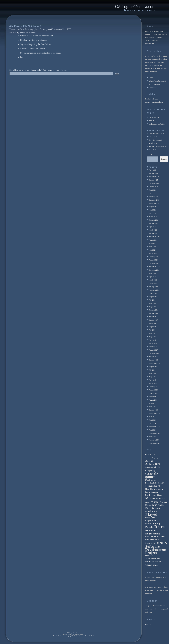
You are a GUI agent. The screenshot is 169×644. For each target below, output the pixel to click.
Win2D (151, 81)
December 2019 (154, 263)
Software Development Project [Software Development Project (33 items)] (156, 550)
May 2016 (152, 377)
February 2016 (154, 387)
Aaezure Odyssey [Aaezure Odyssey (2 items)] (152, 458)
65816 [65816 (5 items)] (148, 455)
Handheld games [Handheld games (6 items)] (154, 489)
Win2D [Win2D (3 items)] (155, 562)
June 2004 (152, 437)
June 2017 (152, 333)
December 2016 (154, 353)
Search (149, 155)
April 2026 (153, 170)
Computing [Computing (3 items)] (150, 471)
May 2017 (152, 337)
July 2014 (152, 417)
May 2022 (152, 210)
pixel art (152, 121)
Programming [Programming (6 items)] (153, 523)
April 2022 (153, 213)
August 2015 (153, 400)
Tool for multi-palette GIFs (158, 147)
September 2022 (154, 203)
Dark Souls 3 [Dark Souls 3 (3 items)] (151, 483)
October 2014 (153, 410)
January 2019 (153, 287)
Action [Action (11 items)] (149, 461)
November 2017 (154, 317)
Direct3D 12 (153, 88)
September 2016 (154, 363)
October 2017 (153, 320)
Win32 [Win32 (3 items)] (162, 562)
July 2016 (152, 370)
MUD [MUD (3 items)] (147, 502)
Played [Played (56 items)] (151, 514)
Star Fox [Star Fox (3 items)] (149, 556)
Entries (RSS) (67, 634)
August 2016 (153, 367)
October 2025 (153, 180)
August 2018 (153, 297)
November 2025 (154, 177)
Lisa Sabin (75, 636)
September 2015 (154, 397)
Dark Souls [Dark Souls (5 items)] (151, 480)
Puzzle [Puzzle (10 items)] (149, 527)
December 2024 (154, 183)
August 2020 (153, 240)
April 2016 (153, 380)
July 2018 (152, 300)
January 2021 (153, 233)
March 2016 (153, 383)
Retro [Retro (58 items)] (160, 527)
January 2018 (153, 313)
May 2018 (152, 307)
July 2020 (152, 243)
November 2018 (154, 290)
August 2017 (153, 327)
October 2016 (153, 360)
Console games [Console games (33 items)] (152, 475)
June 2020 (152, 247)
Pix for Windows (154, 84)
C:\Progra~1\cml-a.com (135, 6)
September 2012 (154, 427)
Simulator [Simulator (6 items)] (151, 543)
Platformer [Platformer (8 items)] (152, 511)
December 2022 (154, 200)
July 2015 (152, 403)
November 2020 (154, 237)
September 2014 (154, 413)
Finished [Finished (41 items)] (153, 486)
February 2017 (154, 347)
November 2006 (154, 433)
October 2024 (153, 187)
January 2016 (153, 390)
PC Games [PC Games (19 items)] (153, 508)
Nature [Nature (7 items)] (164, 502)
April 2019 (153, 277)
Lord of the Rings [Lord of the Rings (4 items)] (154, 495)
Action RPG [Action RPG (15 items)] (153, 464)
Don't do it (152, 150)
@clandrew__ (151, 44)
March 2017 (153, 343)
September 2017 (154, 323)
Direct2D (152, 78)
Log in (148, 624)
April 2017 (153, 340)
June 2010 (152, 430)
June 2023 (152, 190)
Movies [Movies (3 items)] (162, 499)
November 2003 (154, 440)
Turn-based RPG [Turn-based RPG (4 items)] (153, 559)
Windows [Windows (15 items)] (151, 565)
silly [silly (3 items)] (147, 540)
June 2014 (152, 420)
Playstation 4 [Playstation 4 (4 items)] (151, 521)
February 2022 (154, 220)
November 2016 (154, 357)
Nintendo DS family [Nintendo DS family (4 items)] (155, 505)
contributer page (160, 81)
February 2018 (154, 310)
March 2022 (153, 217)
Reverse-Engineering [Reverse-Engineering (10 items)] (153, 532)
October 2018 (153, 293)
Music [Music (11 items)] (155, 502)
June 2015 (152, 407)
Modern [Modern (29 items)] (152, 498)
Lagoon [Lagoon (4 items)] (155, 492)
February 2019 (154, 283)
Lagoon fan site (154, 117)
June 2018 (152, 303)
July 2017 (152, 330)
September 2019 (154, 270)
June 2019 (152, 273)
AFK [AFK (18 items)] (158, 467)
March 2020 (153, 253)
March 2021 (153, 230)
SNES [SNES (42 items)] (162, 543)
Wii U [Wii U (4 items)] (148, 562)
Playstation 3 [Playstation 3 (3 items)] (151, 518)
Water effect (153, 137)
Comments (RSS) (79, 634)
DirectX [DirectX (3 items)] (161, 483)
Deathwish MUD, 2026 (157, 133)
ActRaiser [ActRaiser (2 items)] (149, 468)
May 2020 (152, 250)
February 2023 (154, 197)
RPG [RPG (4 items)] (147, 537)
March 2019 (153, 280)
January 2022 (153, 223)
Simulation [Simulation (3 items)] (155, 540)
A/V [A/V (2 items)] (154, 455)
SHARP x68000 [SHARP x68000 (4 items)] (158, 537)
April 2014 (153, 423)
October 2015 (153, 393)
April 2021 (153, 227)
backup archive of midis (157, 124)
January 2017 (153, 350)
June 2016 (152, 373)
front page (42, 40)
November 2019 (154, 267)
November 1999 (154, 443)
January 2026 (153, 173)
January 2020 (153, 260)
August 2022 (153, 207)
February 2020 (154, 257)
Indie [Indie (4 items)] (148, 492)
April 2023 (153, 193)
